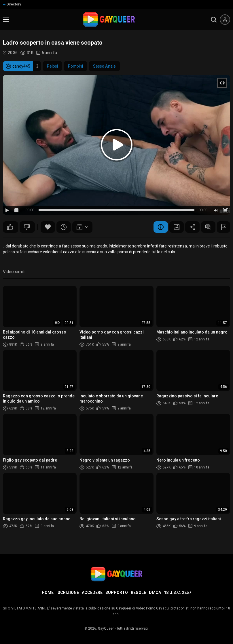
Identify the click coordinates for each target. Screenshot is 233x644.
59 (27, 227)
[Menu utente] (225, 20)
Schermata (177, 227)
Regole (138, 592)
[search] (214, 20)
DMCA (155, 592)
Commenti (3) (208, 227)
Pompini (75, 66)
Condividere (192, 227)
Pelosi (52, 66)
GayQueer (106, 628)
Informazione (161, 227)
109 (10, 227)
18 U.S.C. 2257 (178, 592)
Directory (12, 4)
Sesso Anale (104, 66)
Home (48, 592)
